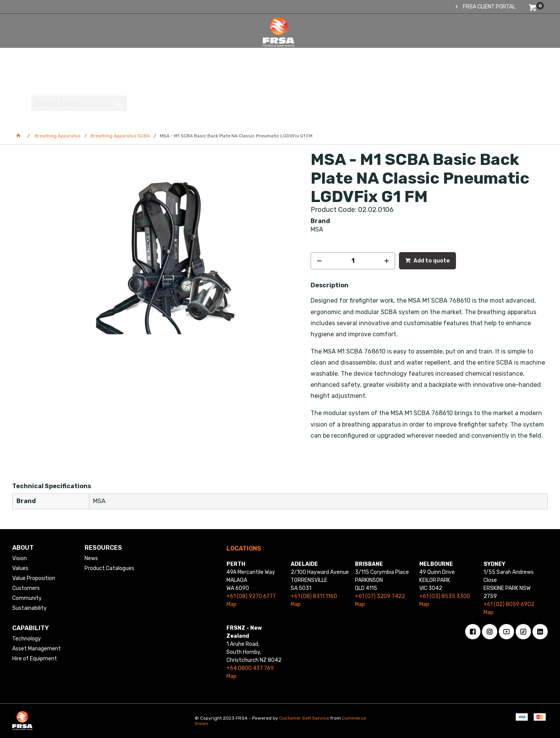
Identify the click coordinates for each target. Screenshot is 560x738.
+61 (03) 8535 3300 (445, 596)
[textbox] (492, 40)
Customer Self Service (304, 718)
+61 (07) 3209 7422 (380, 596)
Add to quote (431, 261)
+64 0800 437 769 (250, 668)
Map (231, 604)
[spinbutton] (353, 261)
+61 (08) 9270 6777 (251, 596)
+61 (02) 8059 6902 (509, 604)
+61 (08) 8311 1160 (314, 596)
